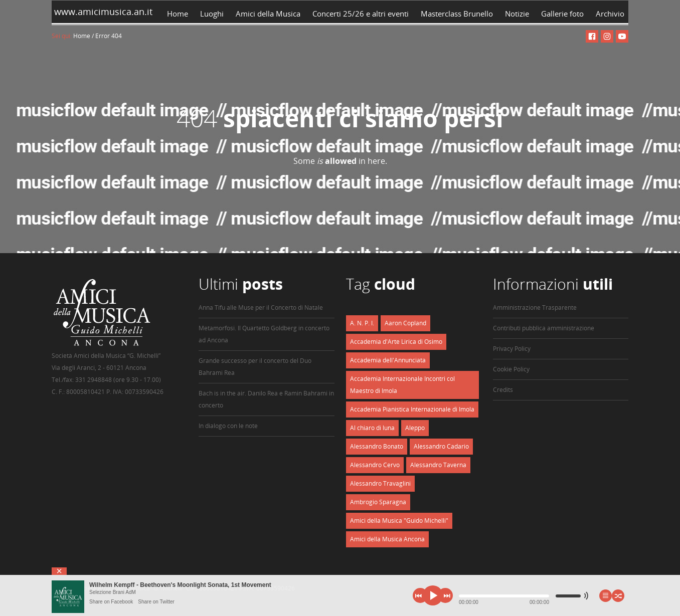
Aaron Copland (405, 323)
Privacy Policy (512, 349)
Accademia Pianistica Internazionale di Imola (412, 409)
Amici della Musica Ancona (387, 539)
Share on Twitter (156, 602)
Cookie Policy (511, 369)
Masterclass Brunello (457, 14)
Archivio (612, 14)
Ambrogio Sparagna (378, 502)
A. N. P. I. (362, 323)
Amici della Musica (268, 14)
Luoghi (212, 14)
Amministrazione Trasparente (535, 307)
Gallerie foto (562, 14)
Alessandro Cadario (441, 446)
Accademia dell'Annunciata (388, 360)
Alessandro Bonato (377, 446)
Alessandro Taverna (438, 465)
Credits (503, 390)
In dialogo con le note (228, 426)
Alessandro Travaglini (380, 483)
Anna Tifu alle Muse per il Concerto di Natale (261, 307)
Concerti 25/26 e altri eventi (361, 14)
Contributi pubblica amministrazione (544, 328)
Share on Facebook (111, 602)
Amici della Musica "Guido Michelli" (399, 521)
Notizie (517, 14)
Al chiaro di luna (372, 428)
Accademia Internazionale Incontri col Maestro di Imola (402, 385)
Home (178, 14)
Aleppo (415, 428)
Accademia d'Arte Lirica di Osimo (396, 342)
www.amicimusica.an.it (102, 12)
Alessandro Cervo (375, 465)
